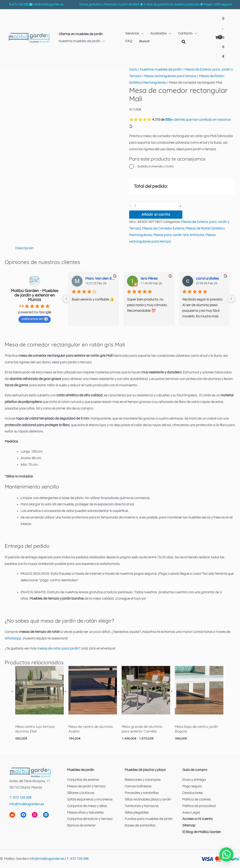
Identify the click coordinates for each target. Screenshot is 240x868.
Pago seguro (192, 786)
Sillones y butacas (81, 793)
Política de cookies (197, 799)
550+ (169, 120)
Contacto (185, 33)
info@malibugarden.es (48, 4)
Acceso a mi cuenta (197, 819)
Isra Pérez (149, 278)
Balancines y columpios (143, 780)
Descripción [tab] (24, 248)
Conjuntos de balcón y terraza (90, 819)
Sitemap (189, 825)
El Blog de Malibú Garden (202, 832)
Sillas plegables (137, 813)
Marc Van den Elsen (100, 278)
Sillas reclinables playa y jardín (148, 799)
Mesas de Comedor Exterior (163, 228)
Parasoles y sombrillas (142, 793)
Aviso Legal (191, 813)
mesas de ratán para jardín (58, 648)
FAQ (129, 41)
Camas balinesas (138, 786)
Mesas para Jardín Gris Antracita (179, 235)
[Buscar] (184, 41)
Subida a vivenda (156, 166)
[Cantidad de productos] (155, 206)
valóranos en (35, 319)
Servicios (132, 33)
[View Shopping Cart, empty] (220, 38)
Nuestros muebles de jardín (79, 41)
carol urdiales (207, 278)
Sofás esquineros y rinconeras (90, 799)
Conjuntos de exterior (83, 780)
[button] (226, 854)
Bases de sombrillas (140, 825)
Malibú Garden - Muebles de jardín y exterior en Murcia (35, 295)
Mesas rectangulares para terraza (170, 76)
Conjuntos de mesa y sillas (87, 806)
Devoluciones (193, 793)
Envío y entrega (194, 780)
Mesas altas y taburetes (85, 813)
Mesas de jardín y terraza (86, 786)
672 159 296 (21, 4)
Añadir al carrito (156, 215)
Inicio (133, 70)
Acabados (159, 33)
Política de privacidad (199, 806)
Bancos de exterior (81, 825)
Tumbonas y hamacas (142, 806)
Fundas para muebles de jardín (149, 819)
